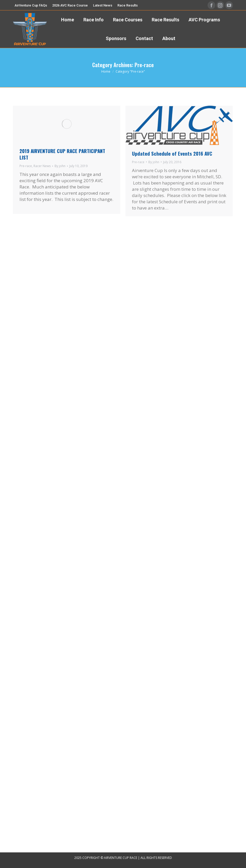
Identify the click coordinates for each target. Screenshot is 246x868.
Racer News (42, 166)
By (60, 166)
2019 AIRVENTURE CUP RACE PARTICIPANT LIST (62, 154)
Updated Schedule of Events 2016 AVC (172, 153)
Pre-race (26, 166)
